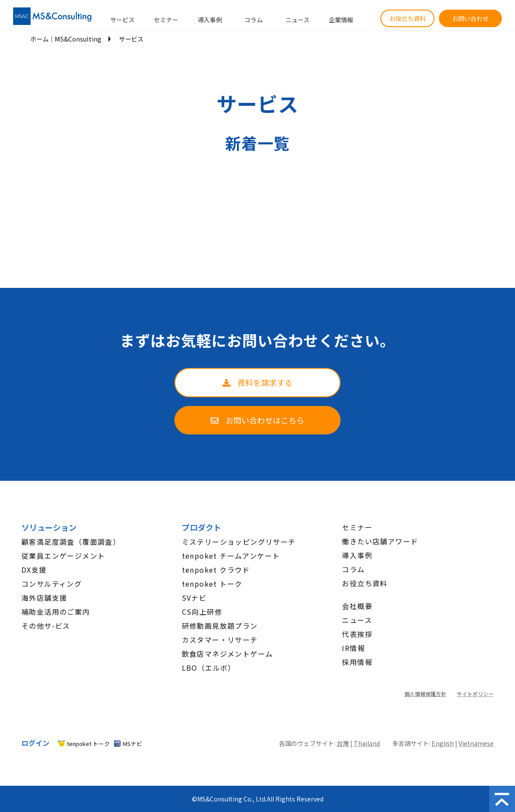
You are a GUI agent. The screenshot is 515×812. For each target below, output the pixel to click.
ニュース (298, 20)
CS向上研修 (202, 612)
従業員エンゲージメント (63, 556)
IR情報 (353, 648)
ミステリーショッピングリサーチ (239, 542)
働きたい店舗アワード (380, 541)
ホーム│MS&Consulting (66, 39)
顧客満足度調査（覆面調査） (71, 542)
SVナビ (194, 598)
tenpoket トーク (212, 584)
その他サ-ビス (46, 626)
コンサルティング (52, 584)
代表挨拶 (357, 634)
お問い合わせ (470, 18)
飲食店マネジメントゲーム (228, 654)
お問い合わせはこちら (265, 420)
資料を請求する (265, 382)
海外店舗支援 (44, 598)
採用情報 (357, 662)
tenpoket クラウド (216, 570)
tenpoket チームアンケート (231, 556)
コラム (254, 20)
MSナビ (132, 744)
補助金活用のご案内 (56, 612)
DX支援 (34, 570)
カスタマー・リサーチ (220, 640)
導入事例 (210, 20)
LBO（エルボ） (209, 668)
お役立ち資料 (407, 18)
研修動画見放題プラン (220, 626)
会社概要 (357, 606)
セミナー (166, 20)
